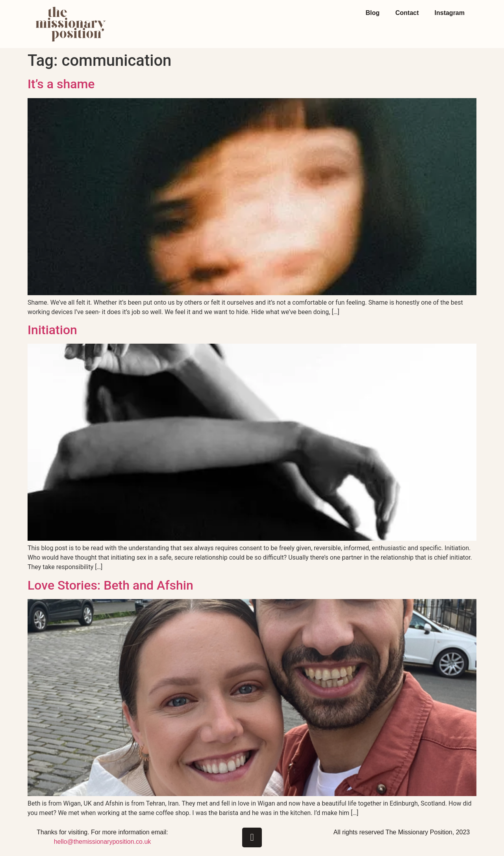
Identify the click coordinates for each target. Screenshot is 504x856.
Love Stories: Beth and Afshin (110, 585)
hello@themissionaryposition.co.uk (103, 842)
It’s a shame (61, 84)
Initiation (52, 330)
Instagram (450, 13)
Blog (372, 13)
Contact (407, 13)
